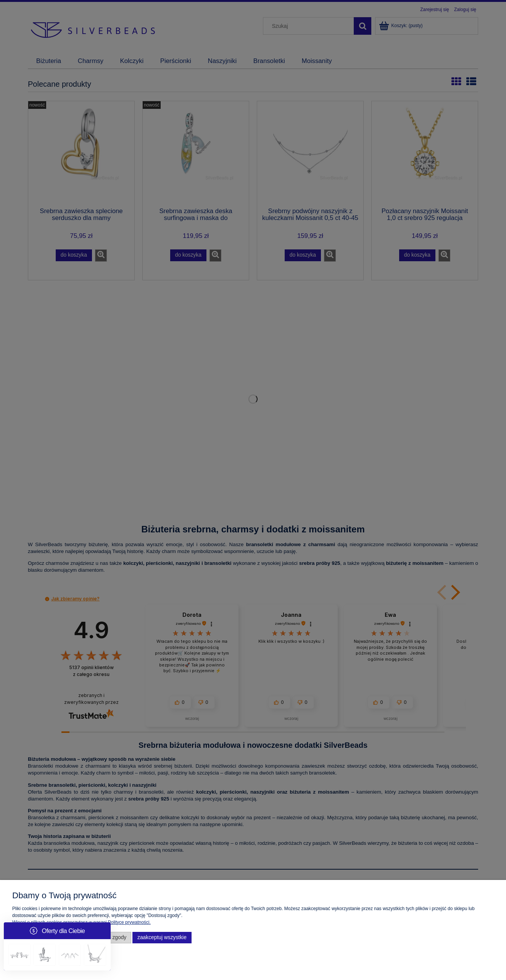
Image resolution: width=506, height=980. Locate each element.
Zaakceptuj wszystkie (162, 937)
